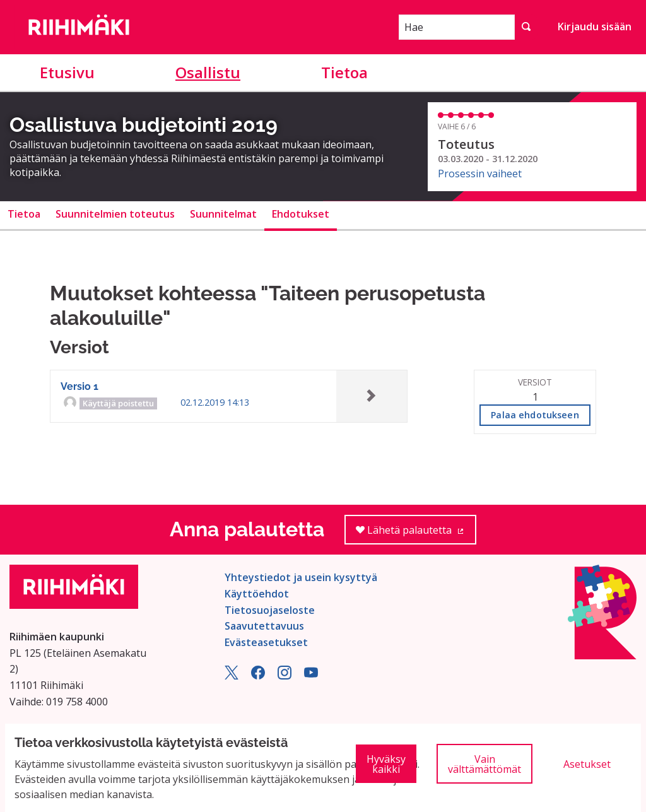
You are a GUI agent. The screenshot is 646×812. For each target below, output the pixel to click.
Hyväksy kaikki (386, 764)
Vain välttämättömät (484, 764)
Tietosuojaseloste (270, 610)
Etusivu (67, 72)
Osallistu (208, 72)
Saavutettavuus (264, 626)
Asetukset (587, 764)
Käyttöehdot (257, 594)
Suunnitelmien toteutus (115, 214)
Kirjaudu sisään (595, 26)
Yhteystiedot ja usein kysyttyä (301, 577)
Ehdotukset (301, 214)
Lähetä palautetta (416, 534)
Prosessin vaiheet (480, 174)
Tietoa (344, 72)
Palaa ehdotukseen (535, 415)
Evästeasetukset (266, 642)
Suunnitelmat (223, 214)
